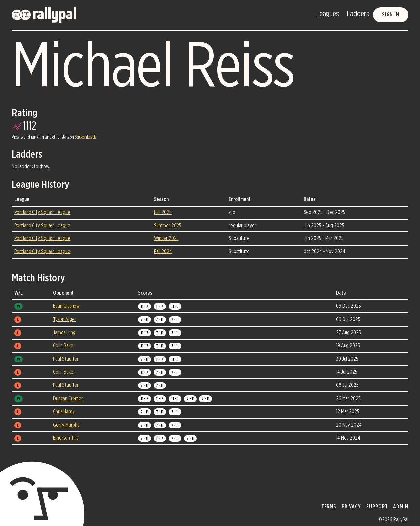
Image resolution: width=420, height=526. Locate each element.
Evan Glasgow (66, 306)
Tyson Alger (65, 319)
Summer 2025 (168, 226)
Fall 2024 (163, 252)
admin (401, 507)
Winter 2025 (166, 238)
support (377, 507)
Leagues (327, 14)
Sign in (391, 15)
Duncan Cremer (68, 399)
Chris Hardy (64, 412)
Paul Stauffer (66, 359)
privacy (351, 507)
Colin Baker (64, 346)
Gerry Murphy (66, 425)
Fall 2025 (163, 212)
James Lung (64, 333)
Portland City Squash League (42, 212)
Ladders (358, 14)
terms (329, 507)
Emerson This (66, 438)
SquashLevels (86, 137)
